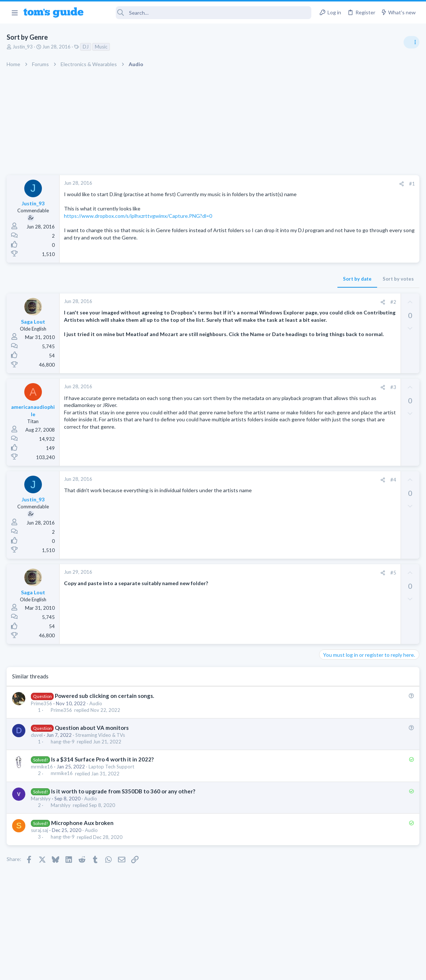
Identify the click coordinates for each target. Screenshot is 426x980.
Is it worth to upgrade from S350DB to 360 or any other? (123, 793)
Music (102, 47)
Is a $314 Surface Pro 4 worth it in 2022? (103, 761)
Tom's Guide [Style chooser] (366, 939)
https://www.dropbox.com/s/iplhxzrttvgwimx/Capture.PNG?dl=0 (139, 223)
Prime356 (42, 705)
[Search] (202, 13)
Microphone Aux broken (83, 825)
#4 (275, 481)
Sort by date (239, 281)
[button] (15, 12)
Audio (96, 705)
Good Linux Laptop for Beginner (370, 415)
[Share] (283, 184)
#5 (275, 574)
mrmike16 (43, 768)
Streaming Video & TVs (101, 736)
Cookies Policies (186, 970)
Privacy (232, 970)
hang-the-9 (63, 743)
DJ (86, 47)
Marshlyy (42, 800)
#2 (275, 304)
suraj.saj (40, 832)
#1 (294, 184)
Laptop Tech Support (112, 768)
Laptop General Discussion (350, 435)
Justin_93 (23, 47)
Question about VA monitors (92, 729)
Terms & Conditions (283, 970)
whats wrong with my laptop (366, 493)
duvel (37, 736)
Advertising (134, 970)
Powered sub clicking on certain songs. (105, 698)
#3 (275, 389)
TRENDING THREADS (333, 399)
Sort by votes (280, 281)
